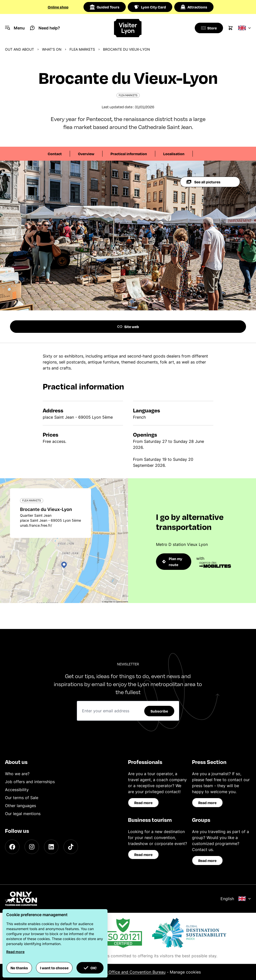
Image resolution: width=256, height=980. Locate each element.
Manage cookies (185, 972)
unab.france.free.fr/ (36, 525)
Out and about (19, 49)
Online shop (58, 7)
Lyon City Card (150, 7)
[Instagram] (32, 847)
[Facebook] (12, 847)
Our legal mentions (23, 814)
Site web (128, 327)
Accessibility (17, 790)
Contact (55, 154)
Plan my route (172, 562)
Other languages (20, 806)
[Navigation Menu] (15, 28)
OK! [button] (90, 968)
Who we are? (17, 774)
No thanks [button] (19, 968)
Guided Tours (105, 7)
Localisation (174, 154)
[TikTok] (71, 847)
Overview (86, 154)
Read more (143, 803)
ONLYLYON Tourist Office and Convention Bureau (119, 972)
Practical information (129, 154)
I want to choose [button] (54, 968)
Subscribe (159, 711)
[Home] (128, 28)
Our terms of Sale (22, 798)
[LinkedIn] (51, 847)
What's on (52, 49)
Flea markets (82, 49)
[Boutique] (208, 28)
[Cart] (230, 28)
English (236, 899)
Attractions (194, 7)
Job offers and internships (30, 782)
